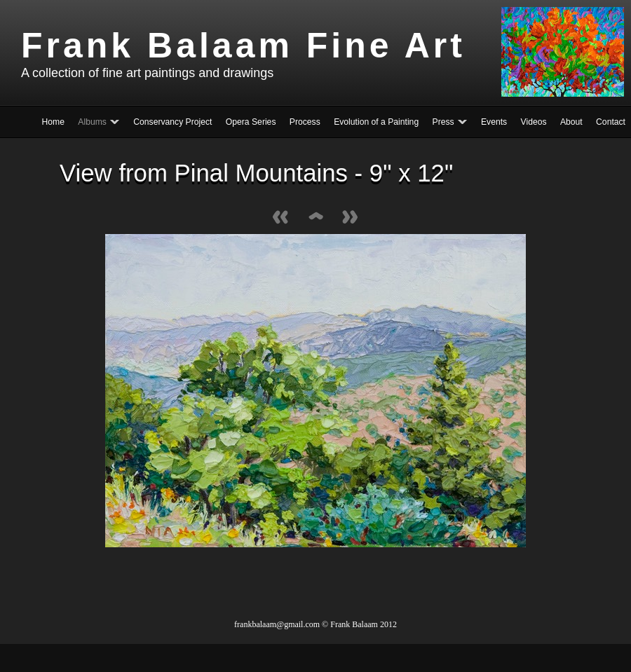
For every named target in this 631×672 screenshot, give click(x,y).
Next (351, 218)
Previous (280, 218)
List (315, 218)
